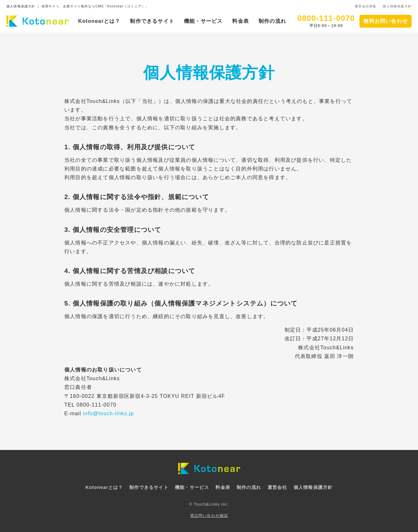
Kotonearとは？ (99, 21)
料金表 (241, 21)
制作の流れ (272, 21)
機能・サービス (203, 21)
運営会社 (277, 487)
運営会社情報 (365, 6)
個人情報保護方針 (397, 6)
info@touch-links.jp (108, 413)
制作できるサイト (152, 21)
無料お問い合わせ (386, 21)
